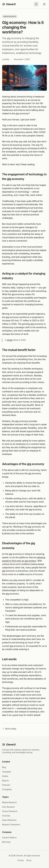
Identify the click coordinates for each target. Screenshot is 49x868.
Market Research (9, 802)
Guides (5, 776)
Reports (5, 781)
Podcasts (6, 785)
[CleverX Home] (9, 4)
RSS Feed (6, 842)
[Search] (36, 4)
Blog (4, 767)
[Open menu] (44, 4)
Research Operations (11, 825)
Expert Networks (9, 820)
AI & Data (6, 816)
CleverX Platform (9, 838)
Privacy (21, 860)
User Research (8, 807)
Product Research (10, 811)
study (10, 340)
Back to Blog (9, 729)
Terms (29, 860)
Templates (7, 772)
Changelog (7, 789)
